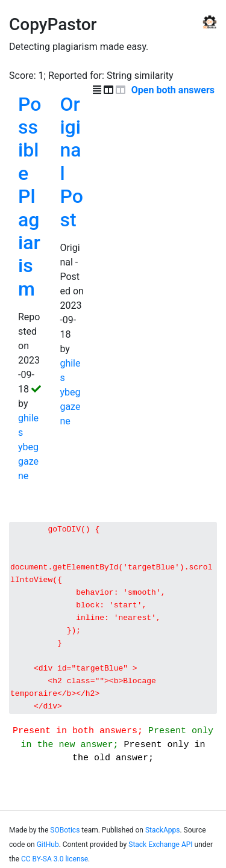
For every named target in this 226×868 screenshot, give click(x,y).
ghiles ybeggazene (28, 447)
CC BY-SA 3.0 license (55, 863)
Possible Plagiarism (30, 197)
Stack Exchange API (160, 849)
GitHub (48, 849)
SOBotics (65, 834)
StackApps (162, 834)
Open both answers (174, 90)
